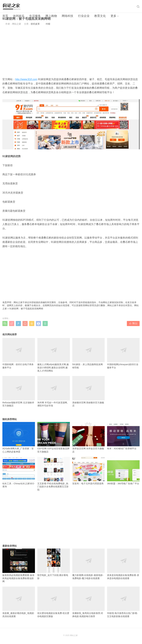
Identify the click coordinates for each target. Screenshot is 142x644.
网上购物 (51, 16)
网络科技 (67, 16)
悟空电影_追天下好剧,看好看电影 (54, 564)
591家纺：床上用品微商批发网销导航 (89, 353)
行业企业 (84, 16)
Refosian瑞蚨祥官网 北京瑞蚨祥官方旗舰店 (19, 391)
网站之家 (74, 635)
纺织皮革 (35, 24)
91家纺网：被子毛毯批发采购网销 (26, 309)
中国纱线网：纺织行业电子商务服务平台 (19, 353)
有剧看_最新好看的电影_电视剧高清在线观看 (19, 602)
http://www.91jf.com (26, 79)
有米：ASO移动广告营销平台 (123, 436)
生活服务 (35, 16)
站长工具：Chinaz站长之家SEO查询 (19, 472)
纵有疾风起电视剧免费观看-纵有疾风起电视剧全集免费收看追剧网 (19, 566)
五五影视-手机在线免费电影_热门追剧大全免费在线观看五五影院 (54, 474)
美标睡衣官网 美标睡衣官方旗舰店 (89, 391)
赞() (133, 323)
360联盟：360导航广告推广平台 (123, 471)
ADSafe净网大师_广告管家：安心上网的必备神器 (19, 437)
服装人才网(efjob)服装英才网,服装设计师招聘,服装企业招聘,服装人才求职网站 (54, 355)
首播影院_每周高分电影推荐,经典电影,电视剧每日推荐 (89, 602)
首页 (5, 16)
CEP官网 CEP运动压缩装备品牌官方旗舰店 (54, 437)
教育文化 (100, 16)
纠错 (48, 24)
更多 (113, 16)
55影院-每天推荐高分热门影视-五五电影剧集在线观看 (123, 602)
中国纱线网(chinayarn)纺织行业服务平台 (123, 353)
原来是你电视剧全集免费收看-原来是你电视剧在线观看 (123, 564)
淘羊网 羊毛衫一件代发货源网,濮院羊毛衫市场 (54, 391)
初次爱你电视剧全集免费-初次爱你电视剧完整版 (54, 602)
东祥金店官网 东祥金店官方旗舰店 (89, 437)
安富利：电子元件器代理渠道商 (89, 471)
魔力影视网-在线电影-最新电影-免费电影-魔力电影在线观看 (89, 564)
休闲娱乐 (19, 16)
